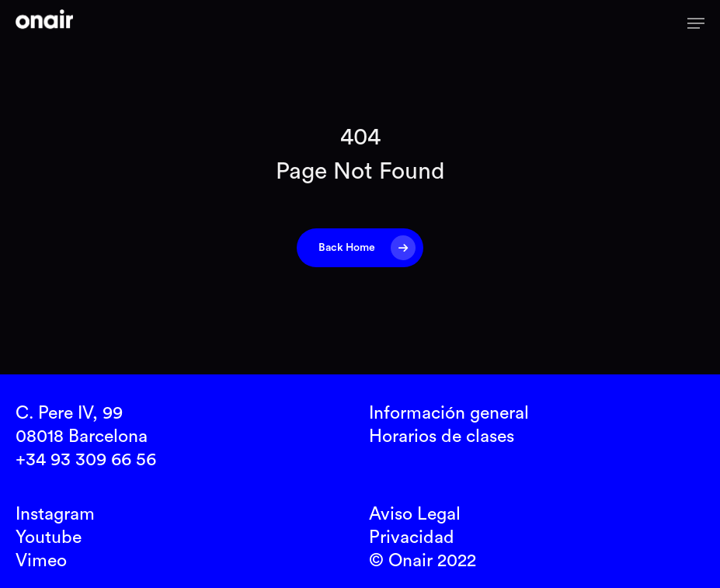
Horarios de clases (442, 436)
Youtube (49, 537)
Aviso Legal (415, 514)
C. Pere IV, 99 (69, 413)
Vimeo (41, 560)
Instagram (55, 514)
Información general (449, 413)
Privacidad (412, 537)
